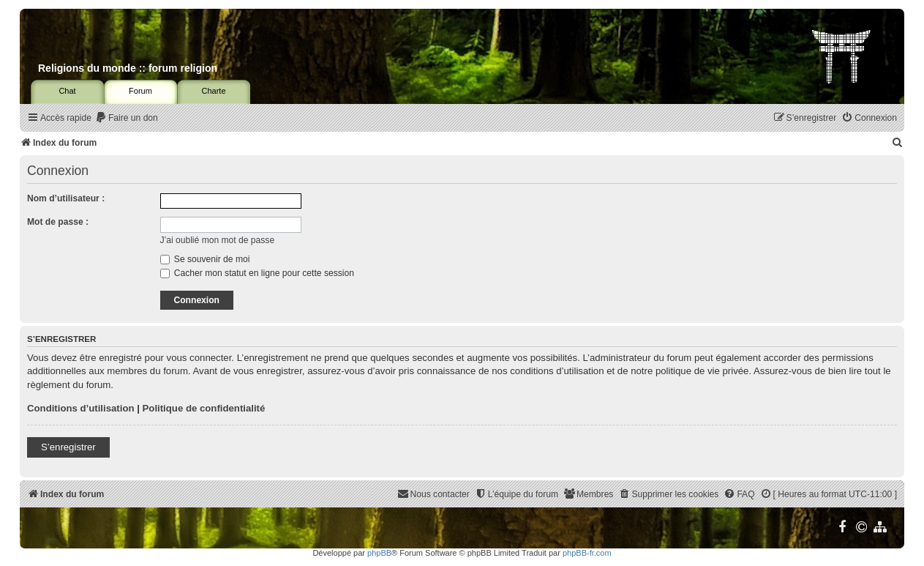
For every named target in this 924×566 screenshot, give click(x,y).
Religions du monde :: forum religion (128, 68)
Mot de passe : (58, 222)
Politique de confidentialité (204, 408)
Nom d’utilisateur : (66, 198)
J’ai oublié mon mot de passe (218, 240)
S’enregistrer (68, 447)
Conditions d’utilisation (81, 408)
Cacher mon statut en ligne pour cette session (257, 273)
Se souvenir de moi (205, 259)
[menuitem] (127, 118)
